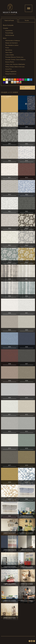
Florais (7, 48)
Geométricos (9, 50)
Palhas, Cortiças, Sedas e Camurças (15, 67)
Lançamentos (9, 31)
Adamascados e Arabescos (13, 41)
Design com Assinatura (11, 43)
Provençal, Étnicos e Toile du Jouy (14, 57)
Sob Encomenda (10, 35)
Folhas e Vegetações (11, 72)
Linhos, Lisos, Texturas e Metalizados (15, 64)
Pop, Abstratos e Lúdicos (12, 45)
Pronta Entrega (9, 33)
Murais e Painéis (10, 62)
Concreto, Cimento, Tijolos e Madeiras (15, 60)
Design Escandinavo (11, 74)
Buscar (27, 88)
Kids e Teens (9, 52)
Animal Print (8, 69)
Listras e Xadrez (10, 55)
